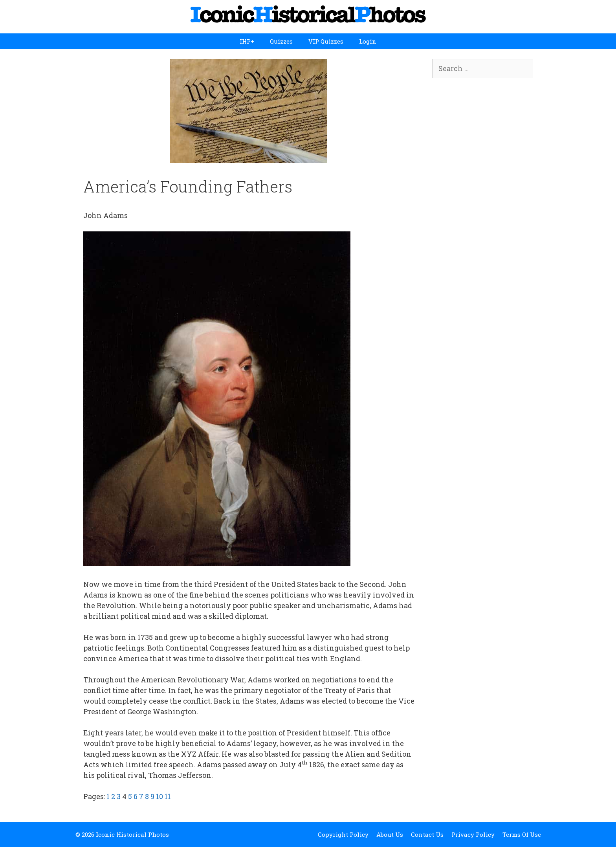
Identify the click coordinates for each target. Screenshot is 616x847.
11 (168, 796)
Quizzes (281, 41)
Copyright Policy (343, 834)
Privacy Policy (473, 834)
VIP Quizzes (326, 41)
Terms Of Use (522, 834)
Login (368, 41)
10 (159, 796)
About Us (390, 834)
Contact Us (427, 834)
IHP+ (247, 41)
